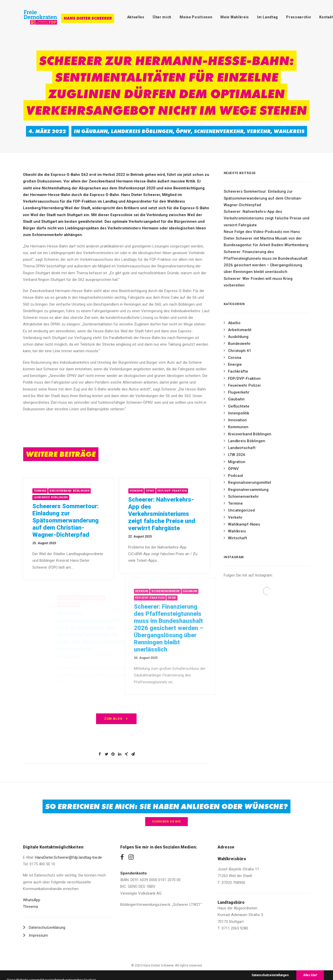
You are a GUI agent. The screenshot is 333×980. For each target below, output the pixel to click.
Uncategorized (241, 510)
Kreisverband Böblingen (76, 491)
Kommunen (238, 427)
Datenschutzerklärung (47, 927)
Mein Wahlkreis (235, 17)
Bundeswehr (239, 344)
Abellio (234, 323)
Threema (30, 907)
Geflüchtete (239, 406)
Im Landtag (268, 17)
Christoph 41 (240, 351)
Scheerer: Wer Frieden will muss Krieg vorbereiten (258, 282)
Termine (46, 491)
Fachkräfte (238, 371)
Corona (235, 358)
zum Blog (116, 719)
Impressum (38, 935)
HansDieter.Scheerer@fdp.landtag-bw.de (68, 857)
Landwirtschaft (242, 448)
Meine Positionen (196, 17)
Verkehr (259, 131)
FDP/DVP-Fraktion (190, 491)
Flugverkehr (239, 392)
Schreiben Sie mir (166, 822)
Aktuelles (136, 17)
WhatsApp (32, 900)
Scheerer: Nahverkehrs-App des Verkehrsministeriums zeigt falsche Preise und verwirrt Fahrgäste (180, 514)
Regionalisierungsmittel (250, 482)
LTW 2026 (237, 455)
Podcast (236, 476)
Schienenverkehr (219, 131)
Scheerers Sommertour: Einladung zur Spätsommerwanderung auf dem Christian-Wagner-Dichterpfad (72, 520)
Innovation (237, 420)
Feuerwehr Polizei (244, 385)
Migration (237, 462)
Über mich (162, 17)
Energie (235, 364)
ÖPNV (183, 131)
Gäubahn (95, 131)
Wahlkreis (289, 131)
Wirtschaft (238, 538)
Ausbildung (238, 337)
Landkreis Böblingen (142, 131)
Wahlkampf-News (244, 524)
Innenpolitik (239, 413)
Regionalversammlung (248, 490)
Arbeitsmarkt (240, 330)
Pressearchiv (298, 17)
